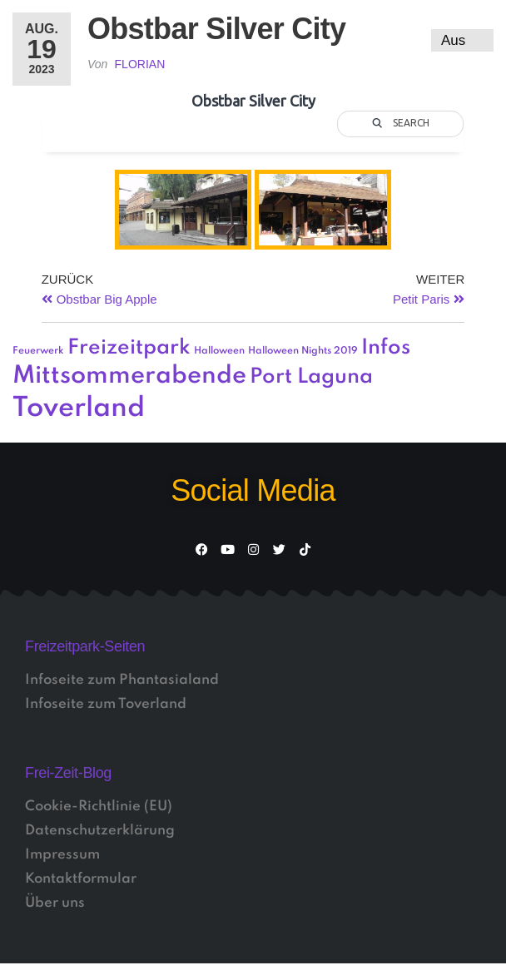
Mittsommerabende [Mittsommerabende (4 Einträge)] (129, 376)
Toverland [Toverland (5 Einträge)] (79, 409)
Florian (140, 64)
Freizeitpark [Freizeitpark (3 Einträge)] (129, 348)
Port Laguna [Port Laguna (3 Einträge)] (311, 377)
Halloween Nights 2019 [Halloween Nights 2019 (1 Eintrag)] (303, 351)
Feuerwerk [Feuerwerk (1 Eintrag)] (38, 351)
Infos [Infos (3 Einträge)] (386, 348)
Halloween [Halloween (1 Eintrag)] (219, 351)
